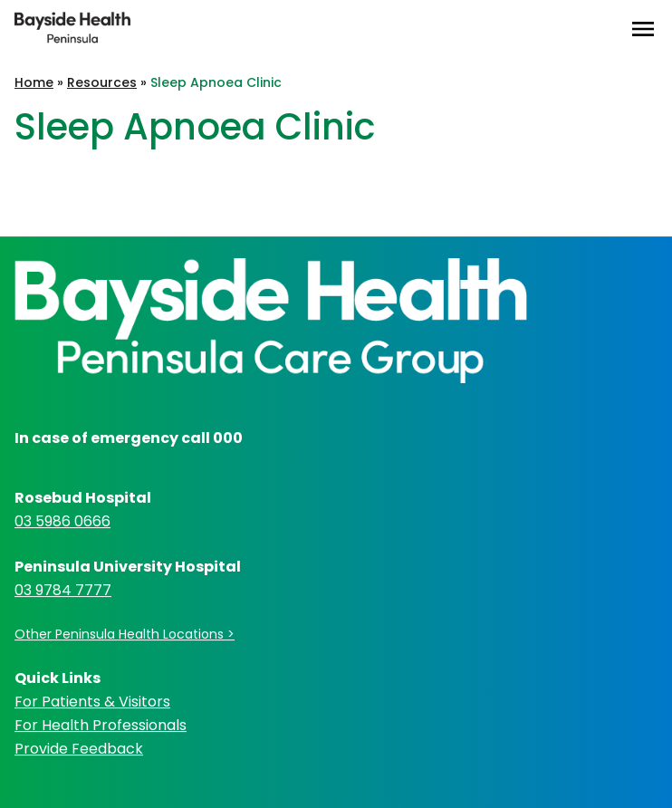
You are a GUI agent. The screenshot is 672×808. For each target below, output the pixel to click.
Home (34, 82)
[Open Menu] (643, 29)
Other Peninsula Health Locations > (125, 634)
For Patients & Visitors (92, 702)
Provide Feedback (79, 749)
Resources (102, 82)
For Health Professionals (101, 725)
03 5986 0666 (62, 521)
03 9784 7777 (63, 590)
